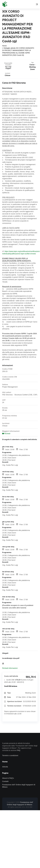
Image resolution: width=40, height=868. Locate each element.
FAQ (19, 750)
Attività (5, 767)
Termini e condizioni (10, 756)
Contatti (5, 781)
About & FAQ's (8, 778)
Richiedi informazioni (10, 668)
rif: (3, 251)
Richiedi (6, 434)
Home (4, 46)
